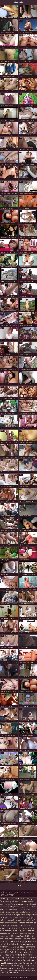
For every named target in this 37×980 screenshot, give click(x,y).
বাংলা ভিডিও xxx (6, 947)
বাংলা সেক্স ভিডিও (21, 968)
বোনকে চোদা (13, 909)
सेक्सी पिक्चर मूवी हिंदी (23, 936)
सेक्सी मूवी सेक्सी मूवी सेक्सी (22, 960)
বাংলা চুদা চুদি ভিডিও (25, 942)
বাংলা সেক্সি (28, 904)
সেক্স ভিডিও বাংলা (11, 931)
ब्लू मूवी (18, 915)
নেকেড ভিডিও (28, 952)
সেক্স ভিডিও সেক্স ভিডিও (19, 934)
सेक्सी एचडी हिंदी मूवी (22, 955)
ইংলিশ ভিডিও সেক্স (17, 952)
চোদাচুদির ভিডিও (10, 936)
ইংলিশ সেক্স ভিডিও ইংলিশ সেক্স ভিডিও (18, 920)
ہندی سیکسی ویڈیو (25, 909)
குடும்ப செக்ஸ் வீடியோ (20, 912)
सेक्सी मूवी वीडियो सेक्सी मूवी (28, 923)
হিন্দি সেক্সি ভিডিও (25, 926)
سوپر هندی (20, 904)
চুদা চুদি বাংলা (14, 901)
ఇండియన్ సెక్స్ (22, 931)
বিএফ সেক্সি (19, 2)
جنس (7, 971)
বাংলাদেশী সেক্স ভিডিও (20, 899)
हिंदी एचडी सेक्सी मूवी (12, 973)
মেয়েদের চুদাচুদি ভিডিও (22, 966)
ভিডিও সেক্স (9, 966)
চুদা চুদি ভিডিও (9, 960)
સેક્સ (2, 955)
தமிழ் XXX (23, 901)
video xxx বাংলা (12, 942)
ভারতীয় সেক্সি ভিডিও (12, 923)
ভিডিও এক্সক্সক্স (9, 955)
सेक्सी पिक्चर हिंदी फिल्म (17, 971)
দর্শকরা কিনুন (23, 978)
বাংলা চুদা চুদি (5, 926)
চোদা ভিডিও (20, 918)
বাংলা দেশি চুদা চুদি (6, 899)
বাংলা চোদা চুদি (26, 915)
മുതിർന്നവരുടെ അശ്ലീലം (15, 950)
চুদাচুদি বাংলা (20, 928)
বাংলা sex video (27, 944)
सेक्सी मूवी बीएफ (15, 944)
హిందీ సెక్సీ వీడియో (19, 947)
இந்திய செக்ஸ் (27, 907)
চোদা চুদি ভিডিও (15, 907)
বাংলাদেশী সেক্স (10, 904)
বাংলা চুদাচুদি (14, 926)
